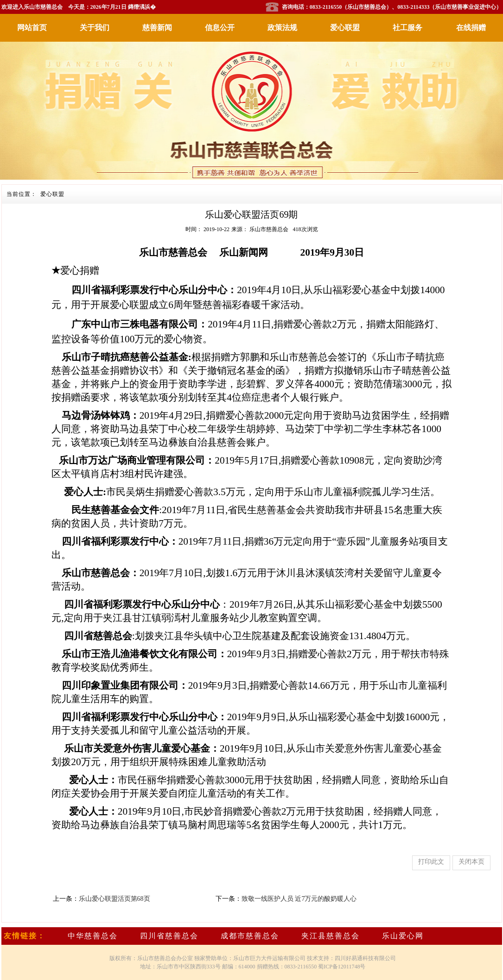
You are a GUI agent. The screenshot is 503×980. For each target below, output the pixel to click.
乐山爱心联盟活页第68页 (115, 899)
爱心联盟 (345, 28)
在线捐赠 (471, 28)
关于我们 (95, 28)
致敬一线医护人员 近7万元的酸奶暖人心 (299, 899)
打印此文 (431, 862)
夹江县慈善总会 (331, 936)
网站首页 (32, 28)
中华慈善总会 (93, 936)
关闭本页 (471, 862)
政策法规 (282, 28)
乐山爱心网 (403, 936)
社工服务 (407, 28)
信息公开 (220, 28)
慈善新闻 (157, 28)
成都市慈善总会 (250, 936)
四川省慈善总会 (169, 936)
